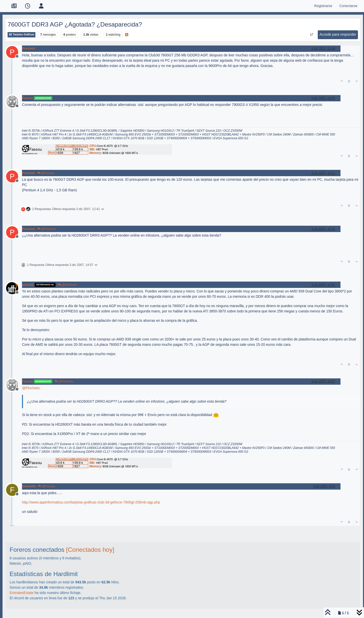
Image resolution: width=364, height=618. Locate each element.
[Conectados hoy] (90, 550)
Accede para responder (338, 34)
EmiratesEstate (22, 593)
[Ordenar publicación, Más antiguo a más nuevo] (312, 35)
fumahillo (29, 486)
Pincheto (29, 49)
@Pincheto (47, 229)
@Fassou (46, 173)
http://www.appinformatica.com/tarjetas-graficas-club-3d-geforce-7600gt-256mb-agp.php (91, 502)
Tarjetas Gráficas (21, 35)
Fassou (27, 98)
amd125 (28, 285)
